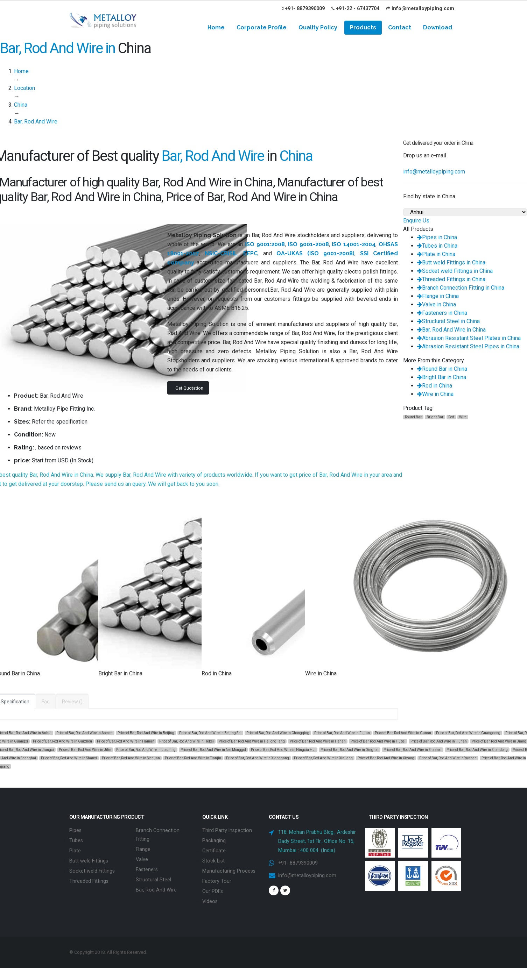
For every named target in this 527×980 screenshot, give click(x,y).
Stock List (213, 860)
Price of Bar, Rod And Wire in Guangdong (468, 733)
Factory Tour (217, 879)
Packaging (214, 840)
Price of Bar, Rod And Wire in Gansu (403, 733)
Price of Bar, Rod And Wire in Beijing (146, 733)
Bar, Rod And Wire (156, 887)
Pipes (75, 830)
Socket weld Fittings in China (455, 271)
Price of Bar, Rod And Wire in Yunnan (448, 758)
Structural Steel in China (448, 321)
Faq (46, 702)
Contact (400, 27)
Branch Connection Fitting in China (461, 288)
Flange (143, 848)
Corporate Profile (262, 27)
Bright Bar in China (442, 377)
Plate (75, 850)
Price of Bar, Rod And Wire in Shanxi (69, 758)
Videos (210, 899)
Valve (142, 858)
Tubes (76, 840)
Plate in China (436, 254)
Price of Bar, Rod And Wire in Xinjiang (323, 758)
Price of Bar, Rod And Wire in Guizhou (62, 741)
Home (216, 27)
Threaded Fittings (89, 879)
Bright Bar (435, 417)
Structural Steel (153, 878)
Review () (72, 702)
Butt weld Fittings (89, 860)
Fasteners (147, 868)
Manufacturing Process (229, 869)
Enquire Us (416, 221)
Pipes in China (437, 237)
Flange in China (438, 296)
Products (363, 27)
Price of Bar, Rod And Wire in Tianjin (193, 758)
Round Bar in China (442, 369)
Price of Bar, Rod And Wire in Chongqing (278, 733)
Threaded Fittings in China (451, 279)
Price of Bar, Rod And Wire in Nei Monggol (213, 750)
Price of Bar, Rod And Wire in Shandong (477, 750)
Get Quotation (189, 388)
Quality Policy (318, 27)
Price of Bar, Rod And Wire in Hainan (126, 741)
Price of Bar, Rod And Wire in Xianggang (258, 758)
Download (438, 27)
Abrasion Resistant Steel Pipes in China (468, 346)
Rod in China (435, 386)
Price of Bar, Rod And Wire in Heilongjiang (252, 741)
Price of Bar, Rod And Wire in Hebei (187, 741)
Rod (451, 417)
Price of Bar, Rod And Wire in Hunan (439, 741)
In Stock (82, 460)
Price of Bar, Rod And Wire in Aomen (85, 733)
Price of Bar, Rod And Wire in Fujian (342, 733)
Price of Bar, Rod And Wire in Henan (318, 741)
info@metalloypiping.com (420, 9)
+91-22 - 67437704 (355, 9)
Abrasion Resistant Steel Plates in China (469, 338)
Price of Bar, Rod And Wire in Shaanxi (413, 750)
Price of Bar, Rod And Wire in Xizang (386, 758)
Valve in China (437, 304)
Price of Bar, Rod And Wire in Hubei (378, 741)
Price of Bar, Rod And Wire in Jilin (85, 750)
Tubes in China (437, 246)
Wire (463, 417)
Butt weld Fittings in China (451, 262)
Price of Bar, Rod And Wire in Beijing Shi (210, 733)
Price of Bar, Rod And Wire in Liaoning (146, 750)
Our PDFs (213, 889)
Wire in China (435, 394)
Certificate (214, 850)
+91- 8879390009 (303, 9)
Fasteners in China (442, 313)
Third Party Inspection (227, 830)
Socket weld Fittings (92, 869)
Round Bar (413, 417)
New (50, 435)
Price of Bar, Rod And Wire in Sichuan (131, 758)
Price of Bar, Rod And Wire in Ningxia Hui (283, 750)
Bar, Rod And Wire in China (451, 330)
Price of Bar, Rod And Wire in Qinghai (350, 750)
